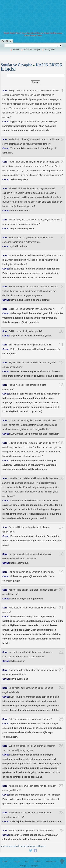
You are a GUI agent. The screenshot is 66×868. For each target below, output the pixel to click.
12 (61, 363)
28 (61, 813)
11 (61, 345)
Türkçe (23, 866)
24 (61, 688)
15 (61, 443)
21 (61, 608)
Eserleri (16, 50)
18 (61, 554)
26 (61, 746)
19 (61, 572)
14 (61, 420)
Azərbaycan (50, 861)
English (37, 861)
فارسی (17, 861)
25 (61, 719)
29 (61, 830)
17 (61, 527)
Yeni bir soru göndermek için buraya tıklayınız (23, 846)
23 (61, 670)
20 (61, 590)
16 (61, 478)
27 (61, 786)
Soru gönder (50, 50)
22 (61, 652)
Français (35, 866)
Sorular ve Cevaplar (32, 50)
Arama (35, 82)
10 (61, 331)
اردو (27, 861)
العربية (5, 861)
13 (61, 385)
